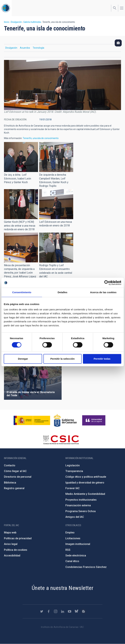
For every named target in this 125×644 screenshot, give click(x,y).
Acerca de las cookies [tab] (103, 292)
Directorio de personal (18, 477)
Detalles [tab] (62, 292)
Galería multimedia (32, 22)
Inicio (7, 22)
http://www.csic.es (61, 440)
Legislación (73, 465)
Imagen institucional (78, 544)
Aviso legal (11, 544)
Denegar (23, 359)
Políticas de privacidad (18, 538)
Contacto (10, 465)
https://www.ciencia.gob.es (32, 420)
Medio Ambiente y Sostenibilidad (85, 494)
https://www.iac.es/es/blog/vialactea (83, 611)
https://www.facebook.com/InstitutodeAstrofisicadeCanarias (49, 611)
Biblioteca (10, 483)
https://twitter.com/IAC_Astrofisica (42, 611)
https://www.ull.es (94, 420)
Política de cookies (16, 550)
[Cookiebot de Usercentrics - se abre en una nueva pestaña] (107, 283)
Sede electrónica (76, 556)
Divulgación (16, 22)
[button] (21, 157)
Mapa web (10, 533)
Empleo (70, 533)
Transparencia (74, 471)
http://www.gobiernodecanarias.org (65, 420)
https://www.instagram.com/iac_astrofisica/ (56, 611)
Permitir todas (102, 359)
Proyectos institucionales (81, 500)
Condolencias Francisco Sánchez (86, 567)
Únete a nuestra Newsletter (62, 588)
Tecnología (38, 48)
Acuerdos (25, 48)
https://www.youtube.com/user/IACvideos (70, 611)
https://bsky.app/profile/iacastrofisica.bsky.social (77, 611)
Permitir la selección (63, 359)
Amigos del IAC (75, 517)
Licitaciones (73, 538)
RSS (68, 550)
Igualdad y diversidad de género (85, 483)
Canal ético (72, 561)
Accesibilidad (12, 556)
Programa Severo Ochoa (81, 511)
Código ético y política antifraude (86, 477)
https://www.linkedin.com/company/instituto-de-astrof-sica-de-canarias (63, 611)
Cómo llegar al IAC (15, 471)
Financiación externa (78, 505)
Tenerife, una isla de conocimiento (41, 138)
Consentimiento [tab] (22, 292)
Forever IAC (73, 488)
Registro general (14, 488)
